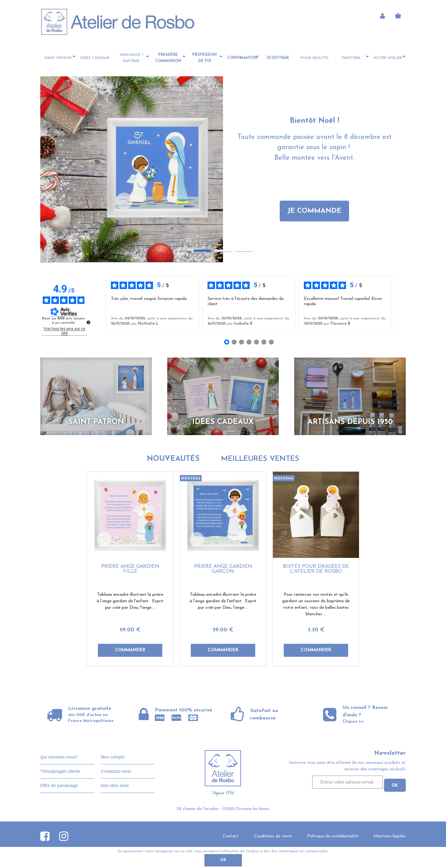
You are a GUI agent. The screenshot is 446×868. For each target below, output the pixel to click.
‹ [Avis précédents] (96, 304)
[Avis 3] (242, 342)
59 (130, 630)
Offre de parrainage (59, 786)
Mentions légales (390, 836)
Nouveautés (173, 459)
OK (223, 860)
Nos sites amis (115, 786)
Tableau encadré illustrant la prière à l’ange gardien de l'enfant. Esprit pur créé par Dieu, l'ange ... (130, 601)
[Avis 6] (264, 342)
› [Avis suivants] (401, 304)
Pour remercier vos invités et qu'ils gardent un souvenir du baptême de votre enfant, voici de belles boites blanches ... (316, 604)
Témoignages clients (60, 771)
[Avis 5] (256, 342)
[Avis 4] (249, 342)
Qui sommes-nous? (59, 757)
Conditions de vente (273, 836)
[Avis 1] (227, 342)
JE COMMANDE (314, 211)
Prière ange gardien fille (130, 569)
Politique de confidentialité (333, 836)
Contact (231, 836)
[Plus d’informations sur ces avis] (88, 322)
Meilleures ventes (260, 459)
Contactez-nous (116, 771)
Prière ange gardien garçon (223, 569)
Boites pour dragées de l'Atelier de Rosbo (316, 569)
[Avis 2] (234, 342)
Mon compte (113, 757)
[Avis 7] (271, 342)
